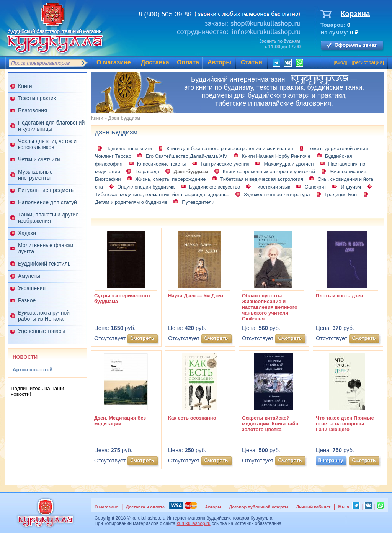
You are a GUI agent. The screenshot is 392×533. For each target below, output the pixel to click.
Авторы (219, 62)
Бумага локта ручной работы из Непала (44, 316)
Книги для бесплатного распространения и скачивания (230, 148)
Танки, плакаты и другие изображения (48, 218)
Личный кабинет (314, 507)
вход (341, 62)
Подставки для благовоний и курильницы (51, 126)
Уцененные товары (42, 331)
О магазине (114, 62)
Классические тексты (162, 164)
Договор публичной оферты (259, 507)
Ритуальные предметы (46, 190)
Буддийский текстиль (44, 264)
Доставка (155, 62)
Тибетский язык (272, 187)
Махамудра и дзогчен (289, 164)
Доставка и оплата (145, 507)
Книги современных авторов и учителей (269, 171)
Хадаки (27, 233)
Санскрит (316, 187)
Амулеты (29, 276)
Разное (27, 300)
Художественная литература (277, 194)
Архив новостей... (35, 370)
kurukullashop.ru (194, 523)
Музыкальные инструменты (35, 175)
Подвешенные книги (129, 148)
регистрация (368, 62)
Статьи (252, 62)
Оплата (188, 62)
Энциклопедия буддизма (146, 187)
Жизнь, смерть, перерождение (170, 179)
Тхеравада (147, 171)
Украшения (32, 288)
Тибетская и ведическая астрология (262, 179)
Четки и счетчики (39, 159)
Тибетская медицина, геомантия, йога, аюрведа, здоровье (162, 194)
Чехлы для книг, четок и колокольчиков (47, 144)
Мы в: (345, 507)
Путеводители (198, 202)
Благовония (33, 110)
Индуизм (351, 187)
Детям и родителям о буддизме (131, 202)
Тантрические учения (225, 164)
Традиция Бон (341, 194)
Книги (25, 86)
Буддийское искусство (215, 187)
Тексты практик (37, 98)
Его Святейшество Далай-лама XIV (187, 156)
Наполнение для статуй (47, 202)
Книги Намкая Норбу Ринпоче (276, 156)
